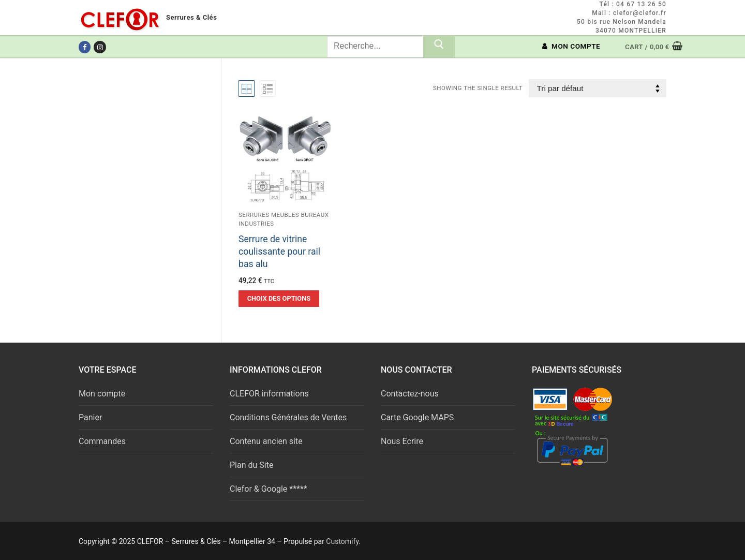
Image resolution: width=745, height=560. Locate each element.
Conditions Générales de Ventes (288, 417)
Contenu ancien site (266, 441)
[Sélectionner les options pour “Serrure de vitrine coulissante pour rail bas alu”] (279, 299)
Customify (342, 541)
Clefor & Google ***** (269, 489)
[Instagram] (100, 47)
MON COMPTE (571, 46)
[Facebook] (85, 47)
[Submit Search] (439, 47)
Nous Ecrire (402, 441)
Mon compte (102, 394)
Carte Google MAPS (417, 417)
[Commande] (598, 88)
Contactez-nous (410, 394)
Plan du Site (251, 465)
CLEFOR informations (269, 394)
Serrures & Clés (191, 17)
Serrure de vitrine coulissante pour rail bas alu (279, 252)
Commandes (102, 441)
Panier (90, 417)
